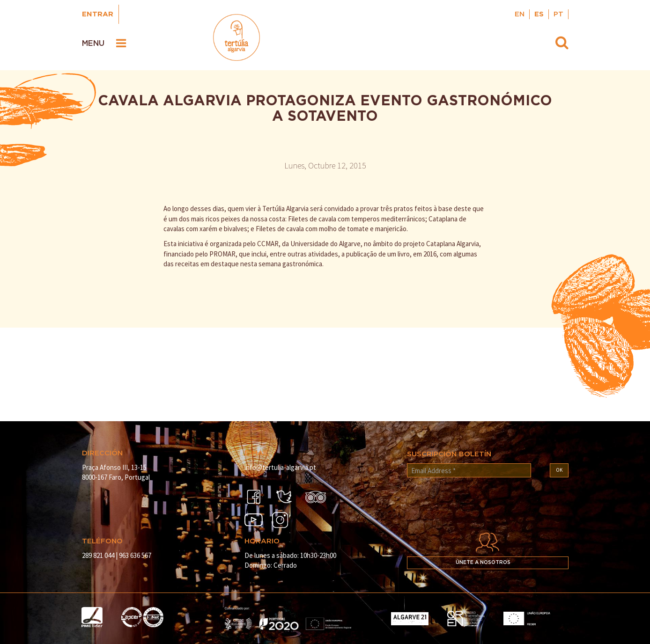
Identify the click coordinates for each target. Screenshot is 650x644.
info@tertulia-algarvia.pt (280, 467)
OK (559, 470)
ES (539, 14)
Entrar (98, 14)
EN (520, 14)
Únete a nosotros (483, 563)
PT (558, 14)
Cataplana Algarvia (453, 244)
